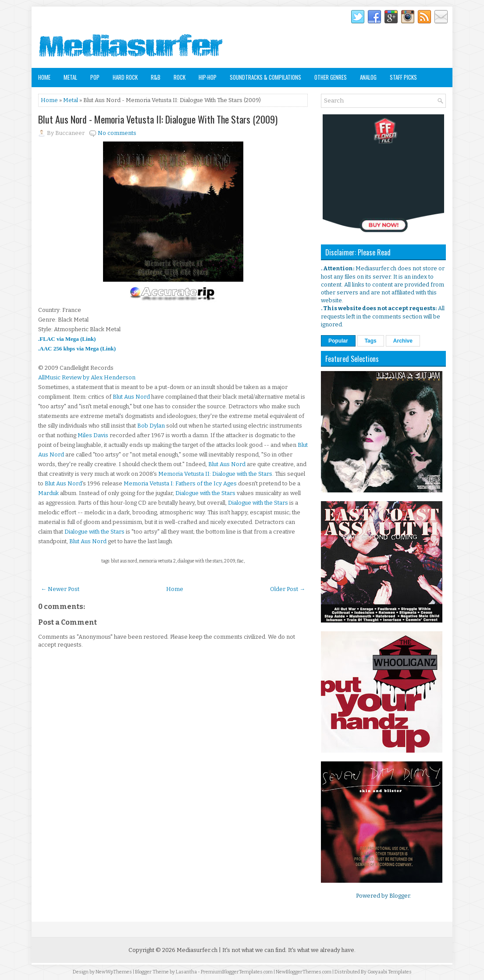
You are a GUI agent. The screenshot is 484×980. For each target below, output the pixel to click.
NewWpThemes (114, 972)
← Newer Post (60, 589)
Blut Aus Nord (131, 397)
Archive (403, 341)
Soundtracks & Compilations (265, 77)
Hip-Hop (208, 77)
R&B (156, 77)
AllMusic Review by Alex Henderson (87, 377)
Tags (371, 341)
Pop (95, 77)
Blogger (400, 896)
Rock (180, 77)
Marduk (48, 493)
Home (44, 77)
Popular (338, 341)
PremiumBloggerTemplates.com (237, 972)
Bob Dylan (151, 426)
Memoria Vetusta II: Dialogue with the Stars (215, 474)
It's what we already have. (322, 950)
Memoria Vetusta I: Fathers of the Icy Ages (180, 483)
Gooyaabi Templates (390, 972)
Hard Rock (125, 77)
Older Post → (288, 589)
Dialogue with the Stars (205, 493)
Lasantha (186, 972)
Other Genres (331, 77)
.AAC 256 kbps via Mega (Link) (77, 348)
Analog (368, 77)
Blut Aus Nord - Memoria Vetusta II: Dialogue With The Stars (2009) (158, 119)
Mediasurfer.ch (197, 950)
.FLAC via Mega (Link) (67, 339)
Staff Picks (403, 77)
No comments (117, 133)
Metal (70, 77)
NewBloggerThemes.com (304, 972)
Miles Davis (93, 435)
